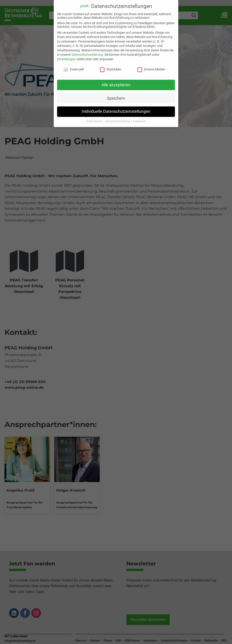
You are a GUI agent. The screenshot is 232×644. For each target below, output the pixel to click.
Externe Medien (151, 66)
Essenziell (74, 66)
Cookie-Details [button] (95, 118)
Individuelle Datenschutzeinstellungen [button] (116, 109)
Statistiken (111, 66)
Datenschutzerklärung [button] (118, 118)
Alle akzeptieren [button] (116, 82)
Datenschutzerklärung (87, 52)
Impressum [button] (139, 118)
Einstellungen (66, 56)
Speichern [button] (116, 95)
